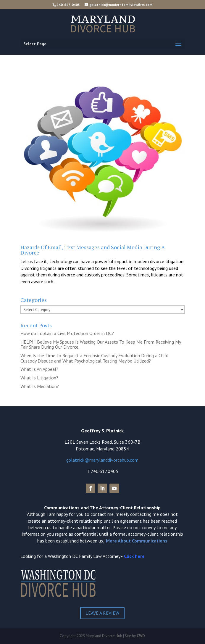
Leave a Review (102, 613)
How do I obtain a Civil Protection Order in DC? (67, 333)
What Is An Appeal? (39, 369)
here (140, 556)
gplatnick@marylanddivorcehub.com (102, 460)
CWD (141, 636)
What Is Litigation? (39, 378)
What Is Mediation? (40, 386)
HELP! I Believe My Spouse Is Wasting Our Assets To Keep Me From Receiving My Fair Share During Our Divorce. (101, 344)
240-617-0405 (68, 5)
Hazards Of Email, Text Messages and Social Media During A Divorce (93, 250)
